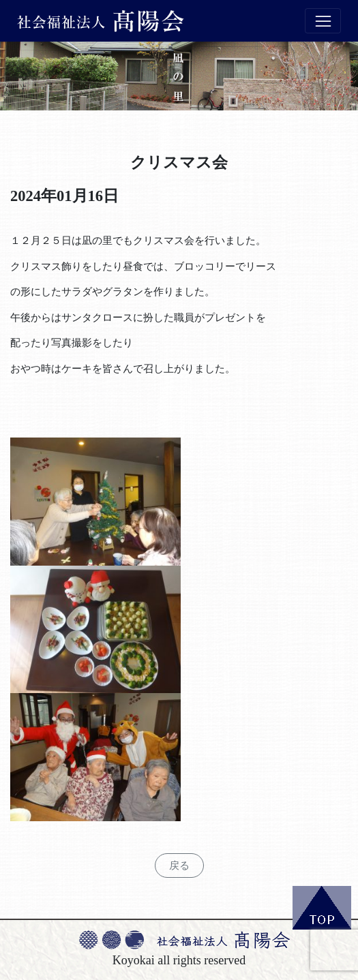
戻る (179, 866)
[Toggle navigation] (323, 21)
